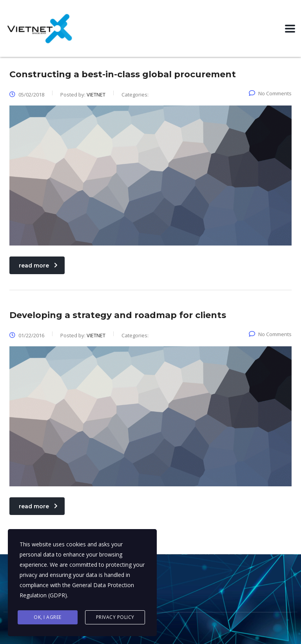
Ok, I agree (48, 617)
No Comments (270, 93)
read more (38, 266)
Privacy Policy (115, 617)
